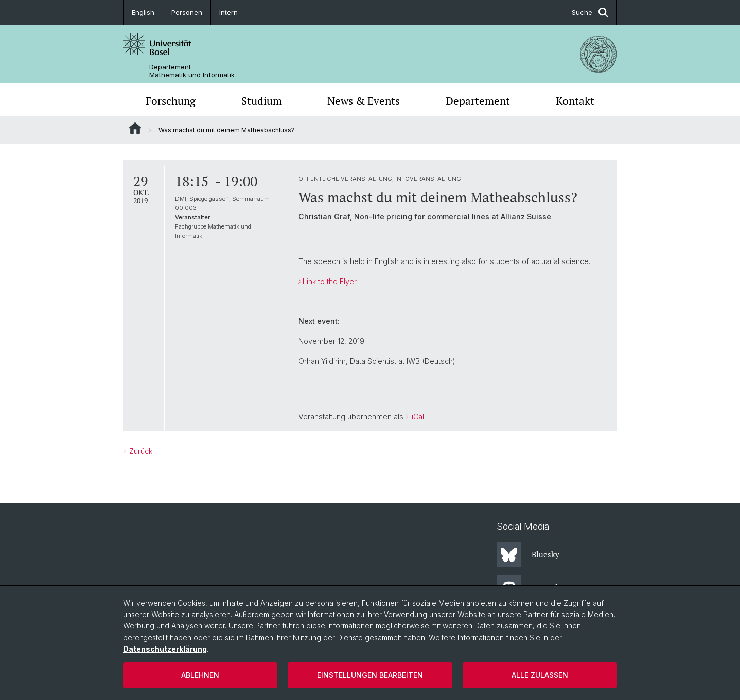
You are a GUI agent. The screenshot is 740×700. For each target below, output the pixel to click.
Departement (478, 101)
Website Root (135, 128)
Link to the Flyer (330, 281)
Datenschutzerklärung (165, 649)
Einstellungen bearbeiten (370, 675)
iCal (417, 417)
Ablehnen (200, 675)
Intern (228, 12)
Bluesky (528, 555)
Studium (262, 101)
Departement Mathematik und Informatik (192, 71)
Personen (187, 12)
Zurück (140, 451)
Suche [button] (590, 13)
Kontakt (575, 101)
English (143, 12)
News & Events (364, 101)
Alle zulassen (540, 675)
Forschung (171, 101)
